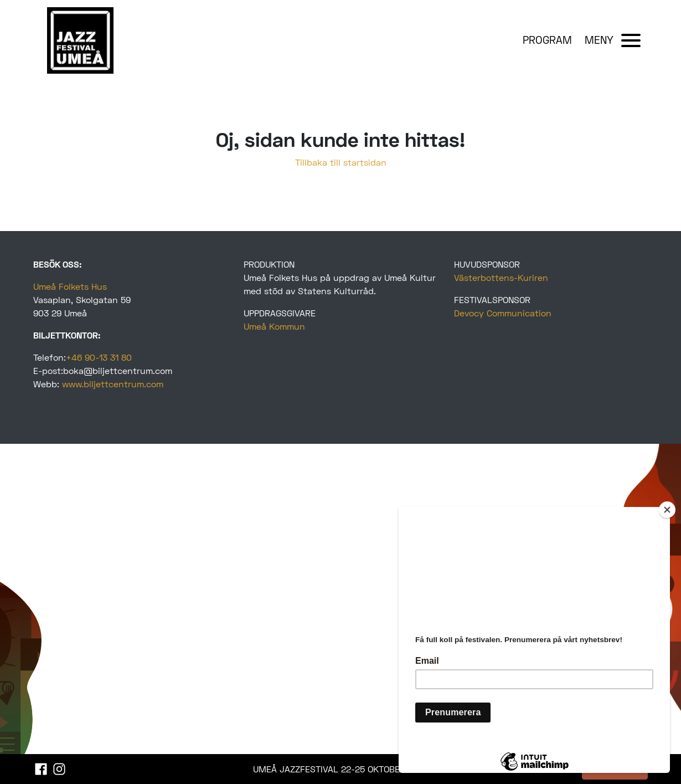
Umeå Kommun (274, 326)
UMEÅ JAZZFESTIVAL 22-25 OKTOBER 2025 (341, 769)
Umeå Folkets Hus (70, 286)
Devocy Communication (503, 313)
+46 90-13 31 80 (99, 357)
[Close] (667, 510)
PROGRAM (547, 40)
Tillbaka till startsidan (341, 162)
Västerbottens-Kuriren (501, 277)
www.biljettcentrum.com (113, 384)
